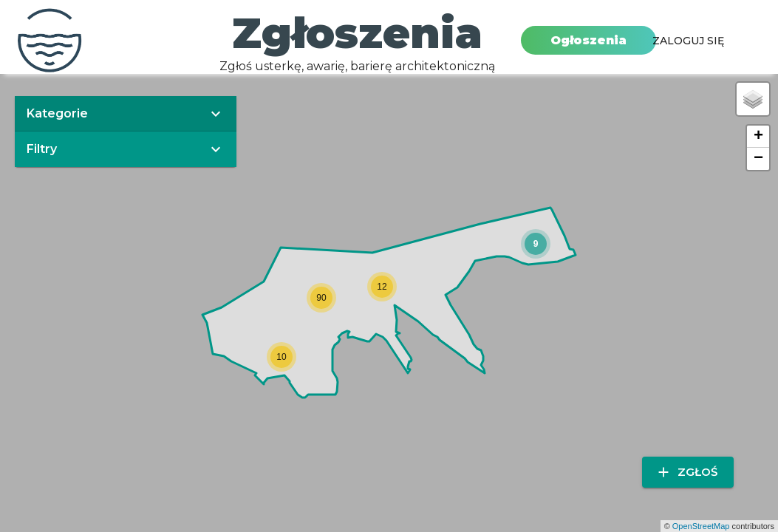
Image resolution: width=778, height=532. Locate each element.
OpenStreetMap (701, 526)
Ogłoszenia (588, 40)
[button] (536, 244)
